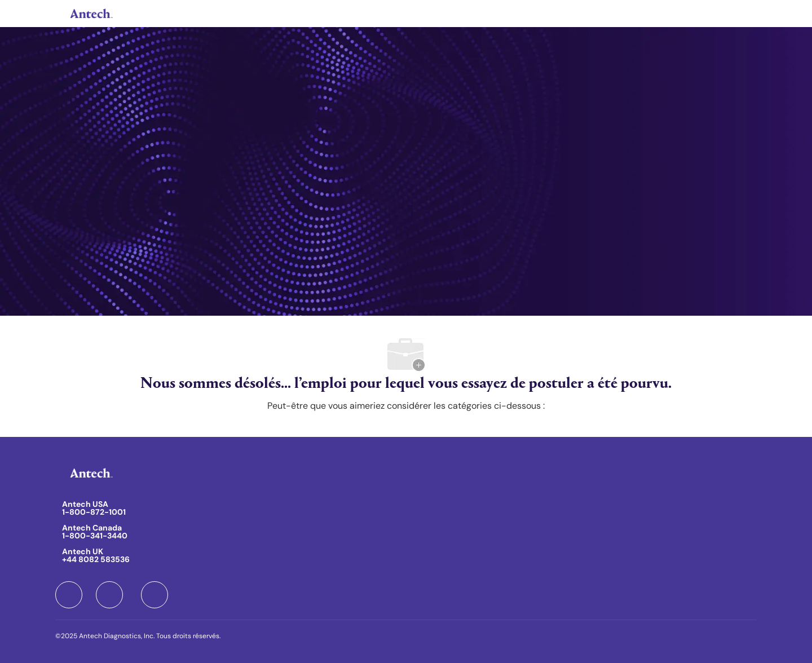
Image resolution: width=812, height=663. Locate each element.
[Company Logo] (90, 14)
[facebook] (69, 595)
